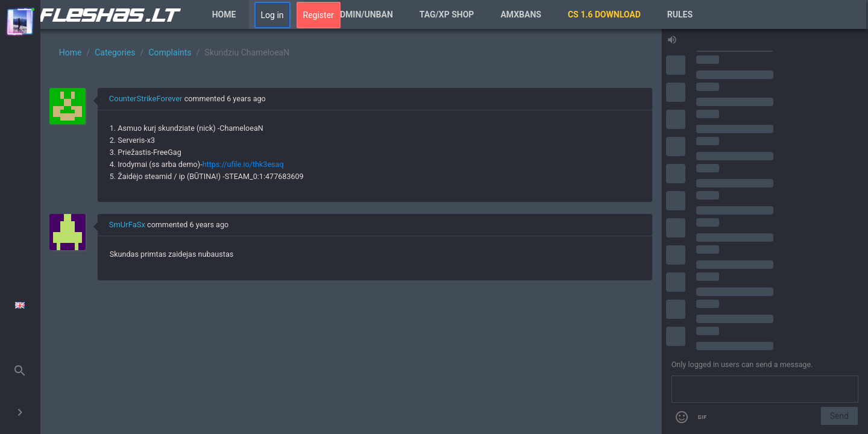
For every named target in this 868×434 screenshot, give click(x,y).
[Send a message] (765, 389)
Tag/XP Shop (447, 14)
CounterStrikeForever (146, 99)
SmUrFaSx (127, 225)
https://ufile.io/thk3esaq (243, 164)
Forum (277, 14)
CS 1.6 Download (604, 14)
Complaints (170, 52)
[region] (351, 231)
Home (224, 14)
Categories (115, 52)
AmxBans (521, 14)
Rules (680, 14)
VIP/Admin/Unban (355, 14)
